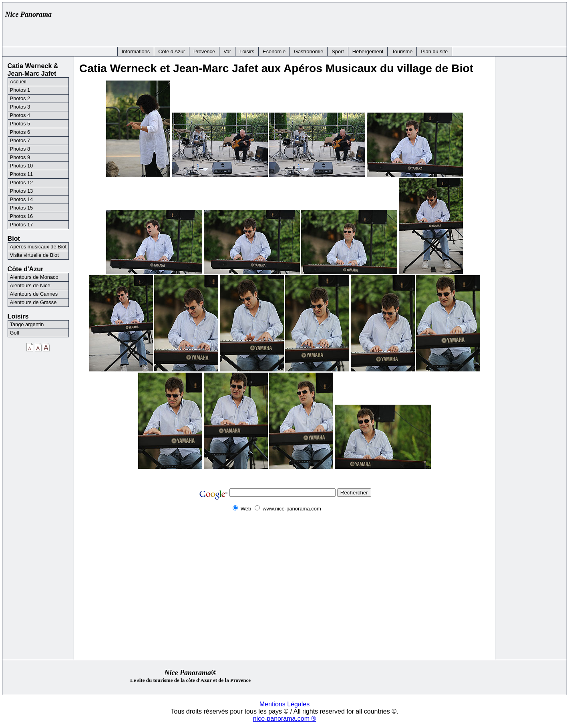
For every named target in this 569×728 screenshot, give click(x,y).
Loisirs (247, 51)
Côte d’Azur (172, 51)
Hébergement (368, 51)
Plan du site (434, 51)
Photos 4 (20, 115)
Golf (15, 333)
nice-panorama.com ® (285, 719)
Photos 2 (20, 98)
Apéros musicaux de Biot (38, 247)
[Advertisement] (418, 23)
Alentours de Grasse (33, 302)
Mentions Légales (284, 704)
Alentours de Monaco (34, 277)
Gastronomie (309, 51)
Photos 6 (20, 132)
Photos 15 (22, 208)
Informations (136, 51)
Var (227, 51)
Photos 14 (22, 199)
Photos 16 (22, 216)
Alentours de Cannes (34, 294)
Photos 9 (20, 157)
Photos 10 (22, 166)
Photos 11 (22, 174)
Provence (204, 51)
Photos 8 (20, 149)
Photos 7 (20, 140)
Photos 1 (20, 90)
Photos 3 (20, 107)
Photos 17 (22, 225)
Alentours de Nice (30, 285)
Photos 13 (22, 191)
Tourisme (402, 51)
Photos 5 (20, 124)
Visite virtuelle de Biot (34, 255)
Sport (338, 51)
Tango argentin (27, 324)
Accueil (18, 82)
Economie (274, 51)
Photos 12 (22, 183)
